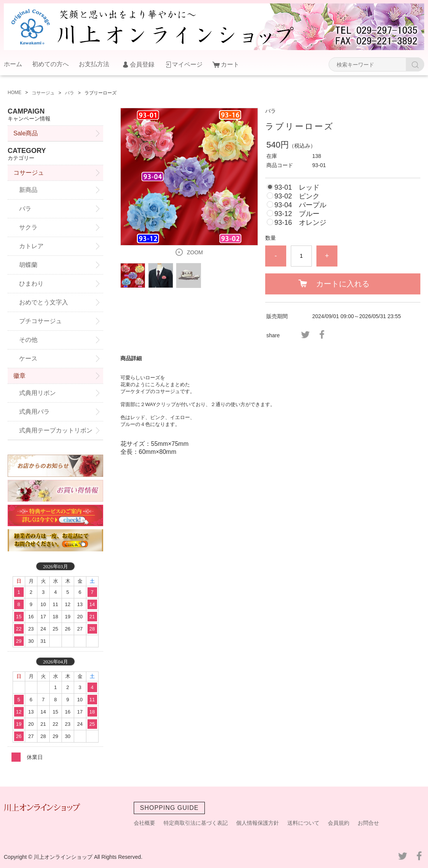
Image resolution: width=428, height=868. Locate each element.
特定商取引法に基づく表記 (196, 823)
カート (230, 64)
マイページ (187, 64)
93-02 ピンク (297, 196)
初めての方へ (50, 64)
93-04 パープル (300, 205)
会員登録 (142, 64)
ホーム (13, 64)
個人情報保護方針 (258, 823)
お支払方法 (94, 64)
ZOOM (195, 252)
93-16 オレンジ (300, 223)
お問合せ (368, 823)
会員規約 (339, 823)
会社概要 (144, 823)
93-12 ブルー (297, 214)
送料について (303, 823)
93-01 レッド (297, 187)
